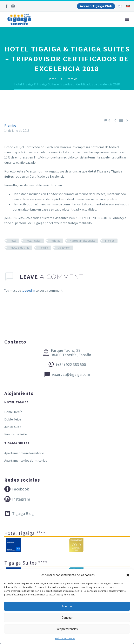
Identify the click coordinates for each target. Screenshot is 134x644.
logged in (28, 291)
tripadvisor (64, 248)
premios (110, 241)
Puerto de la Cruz (19, 248)
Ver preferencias (67, 629)
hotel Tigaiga (33, 241)
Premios (10, 125)
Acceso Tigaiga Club (96, 6)
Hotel (13, 241)
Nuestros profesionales (82, 241)
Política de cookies (65, 638)
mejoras (55, 241)
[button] (128, 575)
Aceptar (67, 606)
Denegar (67, 618)
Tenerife (43, 248)
